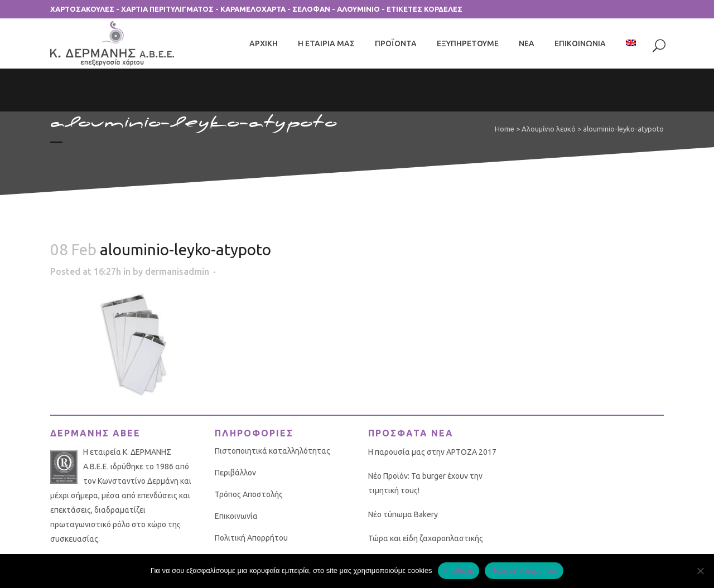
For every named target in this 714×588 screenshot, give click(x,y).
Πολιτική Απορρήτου (251, 538)
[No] (700, 571)
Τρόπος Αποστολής (249, 494)
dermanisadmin (177, 271)
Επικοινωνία (236, 516)
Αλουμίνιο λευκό (549, 129)
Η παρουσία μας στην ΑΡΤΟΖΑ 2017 (432, 452)
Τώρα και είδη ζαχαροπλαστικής (426, 538)
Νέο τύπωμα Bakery (403, 514)
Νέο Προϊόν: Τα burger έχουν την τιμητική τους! (425, 483)
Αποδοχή (459, 570)
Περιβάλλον (235, 473)
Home (505, 129)
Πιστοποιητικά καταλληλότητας (272, 451)
